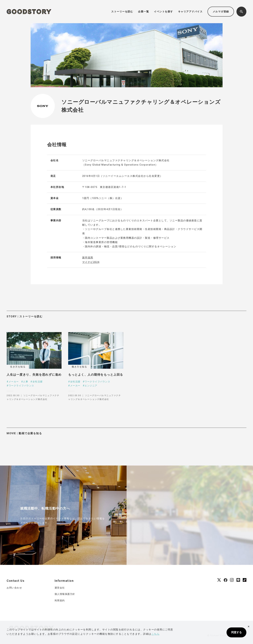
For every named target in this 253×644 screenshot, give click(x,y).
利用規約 (60, 600)
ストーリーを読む (122, 12)
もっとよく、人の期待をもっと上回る (96, 375)
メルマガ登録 (221, 12)
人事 (26, 382)
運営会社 (60, 588)
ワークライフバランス (21, 386)
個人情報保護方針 (65, 594)
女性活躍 (38, 382)
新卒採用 (88, 258)
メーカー (14, 382)
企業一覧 (143, 12)
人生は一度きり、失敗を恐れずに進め (34, 375)
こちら (156, 634)
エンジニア (91, 386)
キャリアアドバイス (190, 12)
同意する (236, 632)
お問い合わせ (14, 588)
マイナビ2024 (91, 262)
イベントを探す (163, 12)
